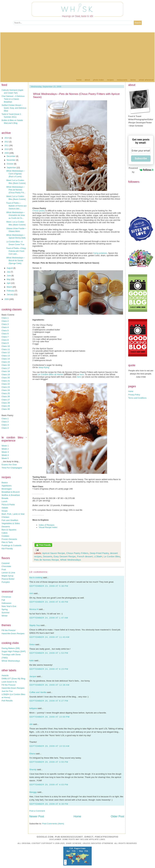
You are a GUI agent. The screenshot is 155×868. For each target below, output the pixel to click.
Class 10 (6, 346)
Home (79, 80)
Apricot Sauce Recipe (54, 553)
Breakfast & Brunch (11, 492)
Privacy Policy (134, 395)
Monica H (34, 609)
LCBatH (98, 556)
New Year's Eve (9, 606)
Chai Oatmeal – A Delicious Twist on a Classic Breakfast (13, 99)
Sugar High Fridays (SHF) (14, 651)
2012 (7, 142)
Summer (6, 613)
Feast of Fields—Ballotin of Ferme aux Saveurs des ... (16, 206)
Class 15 (6, 362)
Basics (5, 483)
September (12, 168)
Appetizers (7, 486)
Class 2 (5, 321)
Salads (5, 508)
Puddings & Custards (11, 545)
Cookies (5, 536)
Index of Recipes (47, 525)
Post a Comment (37, 811)
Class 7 (5, 337)
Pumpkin (6, 582)
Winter (5, 616)
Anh (31, 593)
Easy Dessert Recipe (65, 556)
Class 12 (6, 352)
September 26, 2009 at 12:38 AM (49, 685)
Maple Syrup (7, 576)
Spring (5, 609)
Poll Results (7, 701)
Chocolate (6, 566)
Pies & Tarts (7, 542)
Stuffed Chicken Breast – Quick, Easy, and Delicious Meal (14, 108)
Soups (5, 511)
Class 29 (6, 406)
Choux (36, 211)
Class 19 (6, 374)
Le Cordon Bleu (112, 556)
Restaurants (122, 80)
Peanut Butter (8, 579)
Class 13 (6, 356)
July (9, 272)
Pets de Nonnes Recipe (46, 560)
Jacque (33, 676)
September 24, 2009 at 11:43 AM (49, 637)
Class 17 (6, 368)
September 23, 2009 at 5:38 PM (49, 586)
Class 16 (6, 365)
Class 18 (6, 371)
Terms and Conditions (137, 398)
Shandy (33, 769)
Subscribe (141, 158)
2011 (7, 145)
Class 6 (5, 334)
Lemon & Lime (8, 573)
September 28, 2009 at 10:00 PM (49, 717)
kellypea (33, 708)
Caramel (6, 563)
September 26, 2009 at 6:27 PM (49, 701)
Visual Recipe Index (48, 527)
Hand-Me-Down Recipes (13, 633)
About (87, 80)
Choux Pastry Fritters (77, 553)
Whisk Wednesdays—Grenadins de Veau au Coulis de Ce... (16, 215)
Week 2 (5, 449)
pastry (42, 211)
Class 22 (6, 384)
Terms (133, 80)
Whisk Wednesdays (11, 661)
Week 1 (5, 446)
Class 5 (5, 330)
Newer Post (37, 816)
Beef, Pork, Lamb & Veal (13, 514)
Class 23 (6, 387)
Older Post (117, 816)
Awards (5, 675)
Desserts (6, 527)
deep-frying (44, 367)
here (82, 374)
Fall (3, 600)
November (11, 160)
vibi (31, 724)
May (9, 279)
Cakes (5, 533)
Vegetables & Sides (11, 523)
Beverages (7, 489)
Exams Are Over (9, 465)
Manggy (33, 792)
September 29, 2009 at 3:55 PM (49, 762)
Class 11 (6, 349)
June (9, 276)
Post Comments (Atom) (53, 824)
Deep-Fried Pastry (99, 553)
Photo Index (98, 80)
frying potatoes (100, 253)
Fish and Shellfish (10, 520)
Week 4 (5, 455)
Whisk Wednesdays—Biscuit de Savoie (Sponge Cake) (16, 261)
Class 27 (6, 400)
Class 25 (6, 393)
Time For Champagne (12, 468)
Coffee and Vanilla (38, 692)
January (10, 295)
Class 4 (5, 327)
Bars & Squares (9, 530)
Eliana (32, 754)
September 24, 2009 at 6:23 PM (49, 669)
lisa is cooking (36, 577)
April (9, 283)
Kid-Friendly (7, 549)
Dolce (32, 644)
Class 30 (6, 409)
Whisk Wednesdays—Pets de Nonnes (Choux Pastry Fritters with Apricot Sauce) (76, 96)
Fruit (4, 569)
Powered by (141, 170)
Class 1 (5, 318)
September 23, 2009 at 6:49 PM (49, 602)
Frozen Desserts (9, 539)
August (10, 268)
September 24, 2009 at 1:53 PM (49, 653)
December (11, 156)
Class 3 (5, 324)
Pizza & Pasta (8, 505)
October (10, 164)
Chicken (5, 517)
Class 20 (6, 378)
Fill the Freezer (9, 630)
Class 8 (5, 340)
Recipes (110, 80)
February (11, 291)
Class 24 (6, 390)
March (10, 287)
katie (32, 661)
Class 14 (6, 359)
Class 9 (5, 343)
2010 (7, 149)
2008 (7, 299)
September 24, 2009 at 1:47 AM (49, 618)
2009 (7, 153)
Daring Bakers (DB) (11, 648)
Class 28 (6, 403)
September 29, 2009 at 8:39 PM (49, 804)
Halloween (6, 603)
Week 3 (5, 452)
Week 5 (5, 458)
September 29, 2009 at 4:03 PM (49, 785)
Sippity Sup (35, 625)
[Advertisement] (77, 54)
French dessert (85, 556)
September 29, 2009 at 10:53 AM (49, 746)
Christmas (6, 597)
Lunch (4, 501)
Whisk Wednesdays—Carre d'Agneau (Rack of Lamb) (16, 174)
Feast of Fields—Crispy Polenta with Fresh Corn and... (16, 251)
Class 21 (6, 381)
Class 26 (6, 396)
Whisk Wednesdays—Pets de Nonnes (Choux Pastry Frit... (16, 190)
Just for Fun (7, 691)
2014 (7, 138)
